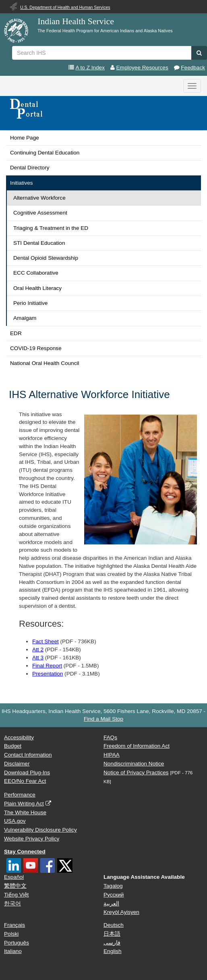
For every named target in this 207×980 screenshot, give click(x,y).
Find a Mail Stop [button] (103, 719)
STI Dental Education (39, 243)
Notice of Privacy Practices (136, 773)
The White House (25, 812)
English (113, 951)
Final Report (47, 666)
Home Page (25, 138)
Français (14, 925)
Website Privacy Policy (32, 839)
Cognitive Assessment (40, 213)
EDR (16, 333)
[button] (199, 53)
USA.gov (15, 821)
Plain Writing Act (24, 804)
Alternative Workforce (39, 198)
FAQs (110, 737)
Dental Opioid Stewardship (46, 258)
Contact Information (28, 755)
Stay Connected (25, 852)
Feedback (193, 68)
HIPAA (112, 755)
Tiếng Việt (16, 895)
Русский (114, 895)
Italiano (13, 951)
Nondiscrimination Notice (134, 764)
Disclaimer (17, 764)
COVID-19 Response (36, 348)
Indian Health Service (76, 21)
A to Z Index (90, 68)
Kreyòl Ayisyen (121, 912)
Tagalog (113, 886)
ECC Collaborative (36, 273)
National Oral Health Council (45, 363)
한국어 (12, 904)
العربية (111, 904)
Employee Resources (142, 68)
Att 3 (38, 658)
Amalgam (25, 318)
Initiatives (22, 183)
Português (17, 943)
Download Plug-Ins (27, 773)
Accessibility (19, 737)
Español (14, 877)
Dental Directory (30, 168)
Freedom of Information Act (137, 746)
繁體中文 (15, 886)
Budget (13, 746)
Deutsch (114, 925)
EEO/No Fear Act (25, 781)
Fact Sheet (46, 641)
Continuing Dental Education (45, 153)
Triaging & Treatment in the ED (51, 228)
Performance (20, 795)
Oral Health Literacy (37, 288)
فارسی (112, 943)
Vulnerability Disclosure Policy (40, 830)
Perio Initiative (30, 303)
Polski (11, 934)
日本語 (112, 934)
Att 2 (38, 650)
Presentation (48, 674)
